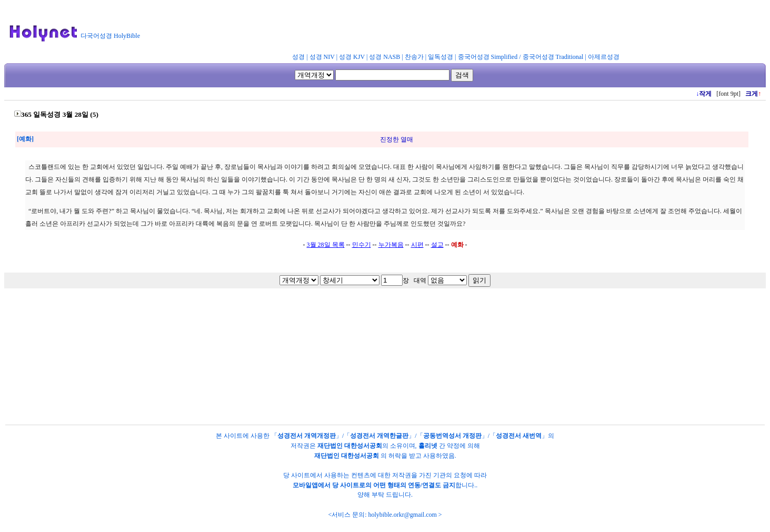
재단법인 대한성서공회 (350, 446)
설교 (437, 245)
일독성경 (441, 57)
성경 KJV (352, 57)
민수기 (362, 245)
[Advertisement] (404, 28)
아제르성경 (604, 57)
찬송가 (414, 57)
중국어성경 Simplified (488, 57)
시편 (417, 245)
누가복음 (391, 245)
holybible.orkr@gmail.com (402, 515)
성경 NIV (322, 57)
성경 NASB (384, 57)
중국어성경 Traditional (553, 57)
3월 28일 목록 (326, 245)
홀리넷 (428, 446)
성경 (298, 57)
